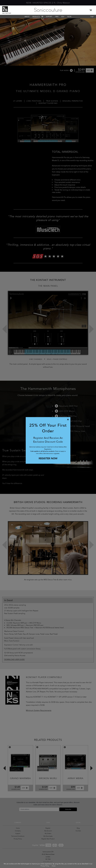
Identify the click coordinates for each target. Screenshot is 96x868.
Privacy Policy (45, 866)
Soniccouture (48, 10)
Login (92, 16)
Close (54, 866)
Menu (42, 17)
